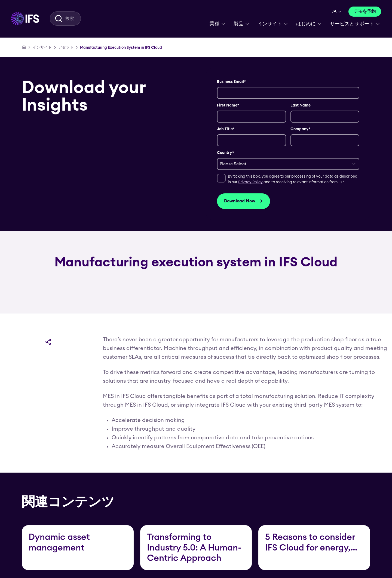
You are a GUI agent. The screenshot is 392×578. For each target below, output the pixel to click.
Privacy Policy (250, 182)
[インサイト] (42, 47)
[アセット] (66, 47)
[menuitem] (25, 19)
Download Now (244, 201)
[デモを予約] (365, 12)
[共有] (48, 342)
